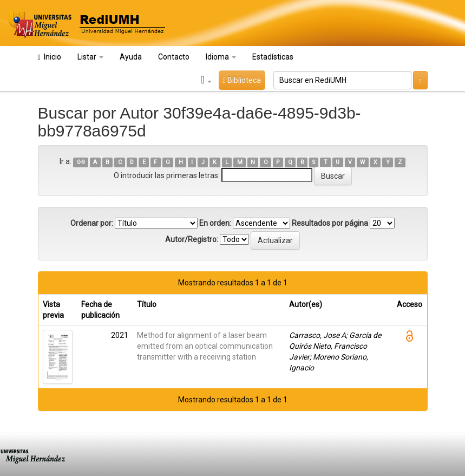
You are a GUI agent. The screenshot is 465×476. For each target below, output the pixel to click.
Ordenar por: (92, 223)
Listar (90, 57)
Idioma (221, 57)
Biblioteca (242, 80)
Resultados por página (330, 223)
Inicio (50, 57)
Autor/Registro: (192, 239)
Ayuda (131, 57)
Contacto (174, 57)
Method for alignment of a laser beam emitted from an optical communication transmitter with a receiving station (205, 346)
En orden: (215, 223)
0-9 (81, 162)
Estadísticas (273, 57)
